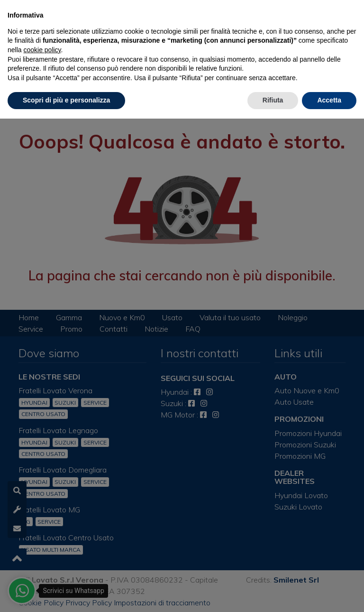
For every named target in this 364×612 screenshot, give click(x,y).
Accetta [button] (329, 100)
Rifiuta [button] (273, 100)
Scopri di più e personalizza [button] (66, 100)
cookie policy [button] (42, 50)
